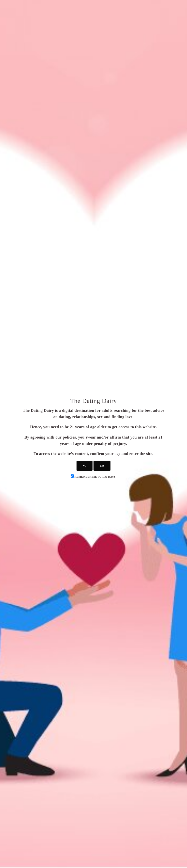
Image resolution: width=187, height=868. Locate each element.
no (85, 466)
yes (102, 466)
